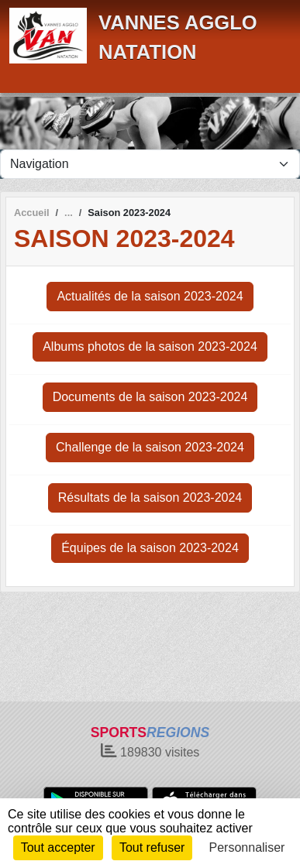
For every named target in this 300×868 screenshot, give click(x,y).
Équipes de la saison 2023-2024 (150, 548)
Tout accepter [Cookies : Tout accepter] (58, 847)
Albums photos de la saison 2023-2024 (150, 347)
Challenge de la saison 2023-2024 (150, 447)
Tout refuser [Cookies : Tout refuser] (152, 847)
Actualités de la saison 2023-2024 (150, 296)
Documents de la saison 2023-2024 (150, 397)
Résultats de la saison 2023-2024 (150, 497)
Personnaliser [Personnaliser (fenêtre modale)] (247, 847)
